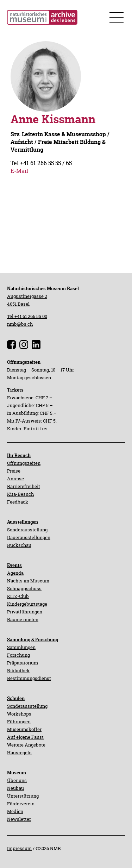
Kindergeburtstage (27, 604)
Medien (15, 811)
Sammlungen (21, 647)
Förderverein (21, 804)
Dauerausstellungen (29, 537)
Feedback (18, 502)
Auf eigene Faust (25, 737)
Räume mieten (23, 619)
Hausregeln (19, 753)
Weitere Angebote (26, 745)
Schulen (16, 698)
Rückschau (19, 545)
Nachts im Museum (28, 581)
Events (14, 565)
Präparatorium (23, 663)
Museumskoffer (24, 729)
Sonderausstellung (27, 530)
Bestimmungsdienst (29, 678)
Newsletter (19, 819)
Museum (17, 773)
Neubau (15, 788)
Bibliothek (18, 670)
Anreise (15, 479)
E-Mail (19, 171)
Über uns (17, 780)
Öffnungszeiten (24, 463)
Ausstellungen (23, 522)
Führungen (19, 722)
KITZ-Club (18, 596)
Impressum (19, 848)
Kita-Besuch (20, 494)
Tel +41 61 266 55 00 (27, 316)
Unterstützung (23, 796)
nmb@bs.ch (20, 324)
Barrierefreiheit (24, 486)
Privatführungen (25, 612)
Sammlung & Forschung (33, 639)
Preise (14, 471)
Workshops (19, 714)
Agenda (15, 573)
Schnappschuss (24, 588)
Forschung (18, 655)
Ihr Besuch (19, 455)
